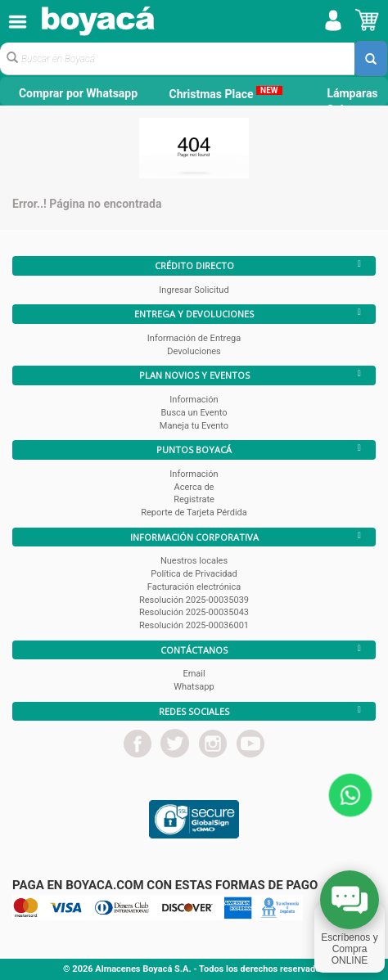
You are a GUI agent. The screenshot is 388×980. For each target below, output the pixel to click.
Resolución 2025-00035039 (194, 600)
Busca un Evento (194, 413)
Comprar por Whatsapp (78, 93)
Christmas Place (225, 93)
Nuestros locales (194, 561)
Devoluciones (194, 351)
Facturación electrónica (194, 587)
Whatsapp (194, 687)
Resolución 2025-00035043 (194, 612)
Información (194, 400)
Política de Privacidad (194, 574)
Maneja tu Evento (194, 426)
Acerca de (194, 487)
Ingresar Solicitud (194, 290)
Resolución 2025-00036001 (194, 625)
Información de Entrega (194, 338)
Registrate (194, 499)
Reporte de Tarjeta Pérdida (194, 512)
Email (194, 674)
